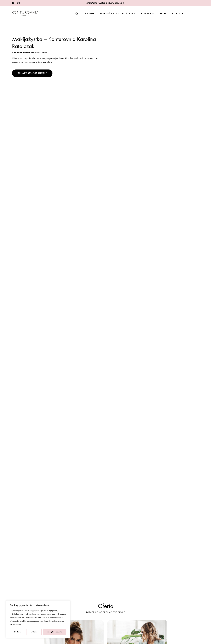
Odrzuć (34, 632)
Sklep (163, 14)
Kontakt (178, 14)
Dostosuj (18, 632)
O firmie (89, 14)
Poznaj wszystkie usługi (32, 73)
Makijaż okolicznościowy (118, 14)
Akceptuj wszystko (55, 632)
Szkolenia (147, 14)
